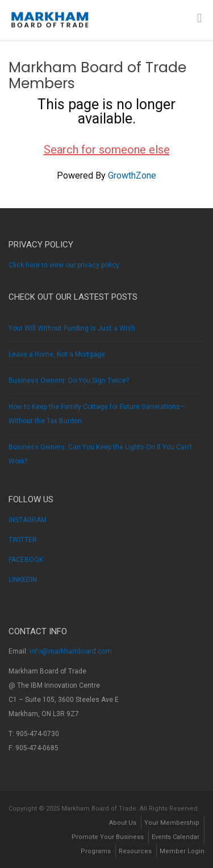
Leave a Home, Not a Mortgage (57, 354)
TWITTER (23, 540)
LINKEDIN (23, 580)
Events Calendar (176, 837)
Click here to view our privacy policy (64, 265)
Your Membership (172, 823)
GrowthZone (132, 175)
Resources (135, 851)
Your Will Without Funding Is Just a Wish (72, 328)
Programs (96, 851)
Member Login (182, 851)
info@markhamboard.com (71, 651)
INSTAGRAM (28, 520)
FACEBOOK (26, 560)
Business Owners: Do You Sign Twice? (69, 381)
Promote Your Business (108, 837)
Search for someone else (107, 150)
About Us (123, 823)
